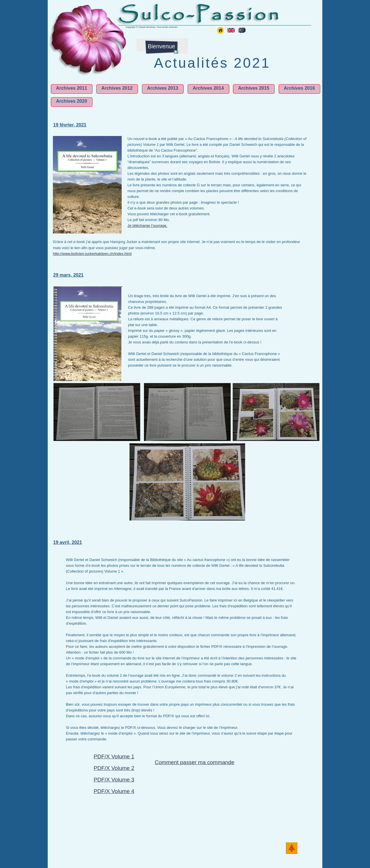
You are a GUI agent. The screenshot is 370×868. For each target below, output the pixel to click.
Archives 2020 (72, 101)
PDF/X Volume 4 (114, 791)
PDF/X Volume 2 (114, 768)
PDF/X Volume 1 (114, 756)
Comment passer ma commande (195, 762)
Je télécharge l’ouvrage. (147, 226)
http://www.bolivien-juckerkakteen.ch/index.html (92, 254)
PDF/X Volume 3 (114, 780)
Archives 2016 (299, 88)
